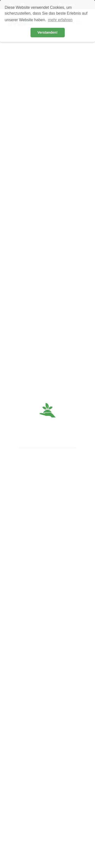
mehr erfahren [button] (60, 20)
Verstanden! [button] (47, 32)
